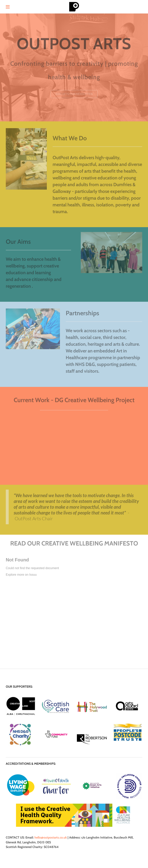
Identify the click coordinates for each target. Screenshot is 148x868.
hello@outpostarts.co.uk (51, 837)
